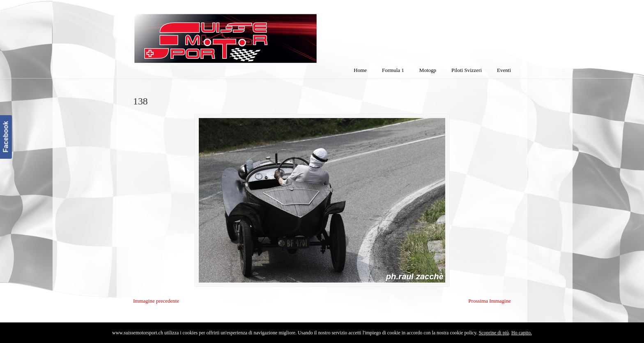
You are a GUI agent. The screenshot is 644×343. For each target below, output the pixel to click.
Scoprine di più (494, 333)
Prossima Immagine (490, 301)
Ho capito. (522, 333)
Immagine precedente (156, 301)
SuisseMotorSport (260, 33)
